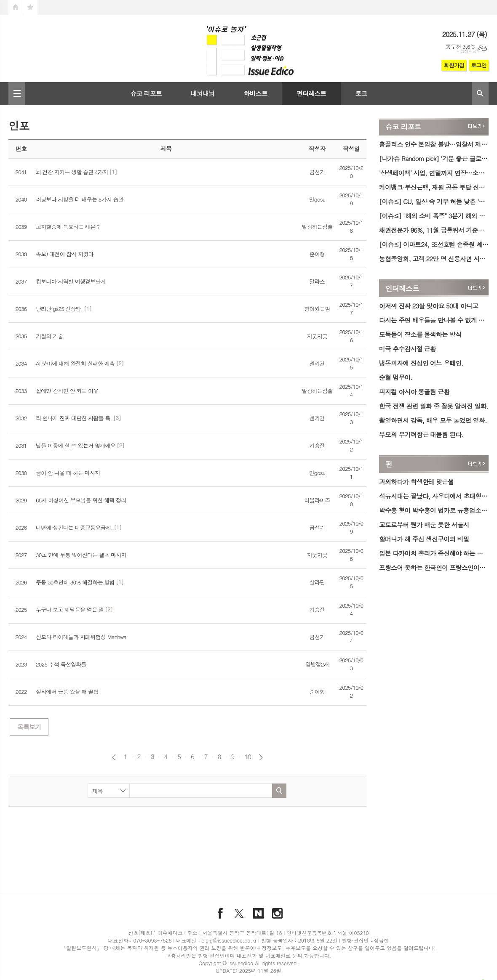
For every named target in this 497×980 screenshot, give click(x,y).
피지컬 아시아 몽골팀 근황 (414, 392)
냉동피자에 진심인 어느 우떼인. (421, 363)
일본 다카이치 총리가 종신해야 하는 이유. (434, 553)
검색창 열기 (480, 94)
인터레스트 (402, 288)
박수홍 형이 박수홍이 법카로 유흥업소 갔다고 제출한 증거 (434, 510)
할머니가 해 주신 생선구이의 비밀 (424, 539)
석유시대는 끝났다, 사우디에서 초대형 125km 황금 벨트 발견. (434, 496)
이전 (114, 757)
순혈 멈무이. (396, 377)
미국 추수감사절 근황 (407, 349)
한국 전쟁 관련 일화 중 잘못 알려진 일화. (434, 406)
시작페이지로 (16, 7)
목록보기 (29, 727)
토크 (361, 93)
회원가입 (454, 65)
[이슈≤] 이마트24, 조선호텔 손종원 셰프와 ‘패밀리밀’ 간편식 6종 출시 (434, 244)
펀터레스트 (311, 93)
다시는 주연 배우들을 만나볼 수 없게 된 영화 (434, 320)
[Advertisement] (187, 838)
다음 (261, 757)
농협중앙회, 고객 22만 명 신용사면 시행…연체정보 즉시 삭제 (434, 259)
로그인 (479, 65)
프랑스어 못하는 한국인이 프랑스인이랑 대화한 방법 (434, 567)
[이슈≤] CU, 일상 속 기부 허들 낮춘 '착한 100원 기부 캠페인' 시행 (434, 201)
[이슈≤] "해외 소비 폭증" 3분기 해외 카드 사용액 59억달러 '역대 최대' (434, 216)
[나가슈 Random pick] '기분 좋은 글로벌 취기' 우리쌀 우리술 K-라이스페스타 (434, 158)
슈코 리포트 (146, 93)
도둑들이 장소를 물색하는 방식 (420, 334)
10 (248, 757)
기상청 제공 (466, 51)
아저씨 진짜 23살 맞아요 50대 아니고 (429, 306)
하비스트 (255, 93)
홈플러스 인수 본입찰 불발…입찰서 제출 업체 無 (434, 144)
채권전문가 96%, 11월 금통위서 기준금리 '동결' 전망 (434, 230)
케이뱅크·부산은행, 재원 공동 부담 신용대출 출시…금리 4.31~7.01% (434, 187)
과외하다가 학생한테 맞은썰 (416, 482)
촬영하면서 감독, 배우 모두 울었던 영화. (433, 420)
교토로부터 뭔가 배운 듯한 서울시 (424, 525)
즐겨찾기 (30, 7)
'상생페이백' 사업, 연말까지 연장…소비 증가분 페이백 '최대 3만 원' (434, 173)
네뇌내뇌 (203, 93)
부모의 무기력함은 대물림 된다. (421, 434)
